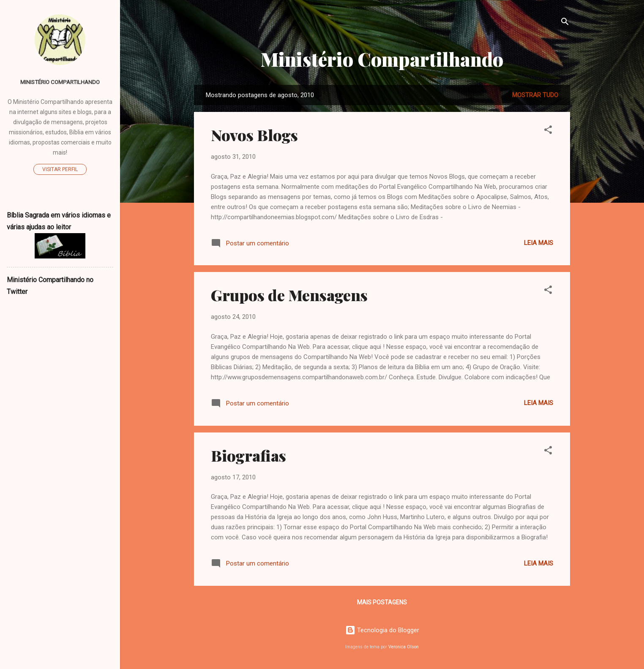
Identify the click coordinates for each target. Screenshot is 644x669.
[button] (548, 131)
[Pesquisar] (565, 23)
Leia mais (539, 243)
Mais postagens (382, 602)
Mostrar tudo (535, 95)
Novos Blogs (254, 135)
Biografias (248, 455)
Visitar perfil (60, 169)
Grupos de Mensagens (289, 295)
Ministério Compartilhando (382, 59)
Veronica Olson (404, 647)
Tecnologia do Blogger (382, 630)
